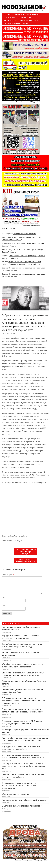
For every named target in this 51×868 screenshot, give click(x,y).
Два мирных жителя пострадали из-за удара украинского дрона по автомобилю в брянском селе (23, 766)
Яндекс (19, 541)
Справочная (9, 18)
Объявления (33, 15)
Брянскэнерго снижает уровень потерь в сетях (25, 560)
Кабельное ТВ (25, 18)
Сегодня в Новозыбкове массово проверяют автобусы (25, 552)
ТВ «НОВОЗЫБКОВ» (12, 23)
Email (5, 605)
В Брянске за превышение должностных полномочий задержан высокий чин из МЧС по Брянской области (23, 701)
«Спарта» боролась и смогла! (25, 234)
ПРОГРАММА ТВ (10, 20)
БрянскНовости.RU (29, 20)
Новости (12, 541)
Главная (7, 15)
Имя (4, 597)
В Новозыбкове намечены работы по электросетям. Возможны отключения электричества (19, 786)
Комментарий (8, 575)
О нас (26, 23)
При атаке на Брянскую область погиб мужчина (24, 800)
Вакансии (19, 15)
